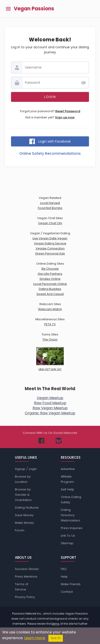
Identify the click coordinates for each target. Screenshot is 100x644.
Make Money (24, 523)
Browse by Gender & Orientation (23, 495)
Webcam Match (50, 309)
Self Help (67, 489)
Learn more (35, 638)
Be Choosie (50, 269)
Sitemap (67, 543)
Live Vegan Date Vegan (50, 238)
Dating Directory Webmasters (70, 515)
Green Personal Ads (50, 253)
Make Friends (71, 584)
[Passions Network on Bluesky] (59, 441)
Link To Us (68, 536)
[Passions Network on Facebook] (41, 441)
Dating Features (27, 508)
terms (55, 624)
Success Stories (27, 569)
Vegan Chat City (50, 223)
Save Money (24, 515)
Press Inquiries (72, 528)
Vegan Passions (34, 9)
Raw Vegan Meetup (50, 408)
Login (33, 469)
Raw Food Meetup (50, 403)
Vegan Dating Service (50, 243)
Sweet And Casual (50, 294)
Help (64, 577)
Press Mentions (26, 577)
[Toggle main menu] (8, 9)
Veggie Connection (50, 248)
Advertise (68, 469)
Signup (20, 469)
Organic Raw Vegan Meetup (50, 413)
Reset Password (68, 111)
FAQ (64, 569)
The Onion (50, 339)
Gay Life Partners (50, 274)
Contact (67, 592)
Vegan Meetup (50, 398)
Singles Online (50, 279)
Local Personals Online (50, 284)
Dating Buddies (50, 289)
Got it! (56, 638)
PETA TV (50, 324)
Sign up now (65, 117)
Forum (20, 530)
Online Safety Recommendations (50, 153)
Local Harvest (50, 203)
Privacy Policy (25, 597)
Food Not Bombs (50, 208)
